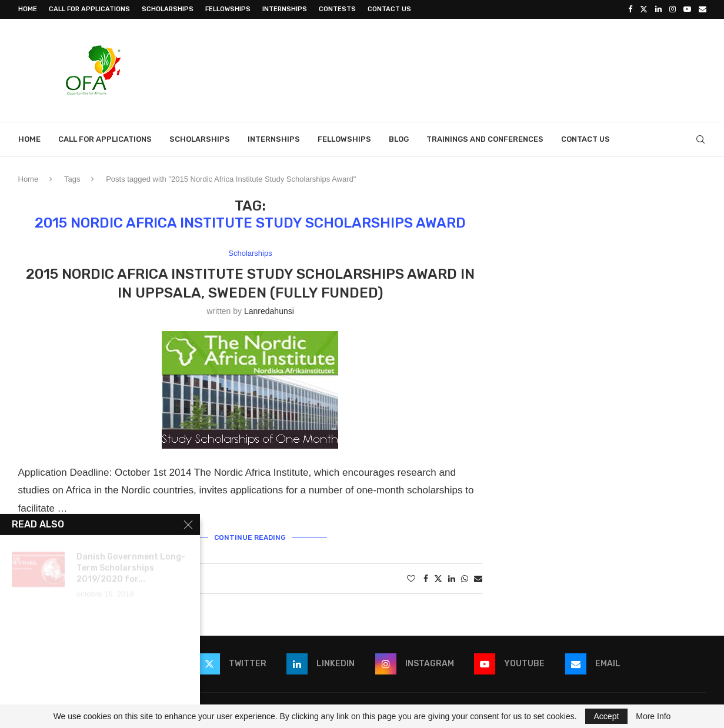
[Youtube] (687, 9)
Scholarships (168, 9)
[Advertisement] (492, 69)
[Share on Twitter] (438, 578)
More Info (653, 716)
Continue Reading (250, 537)
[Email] (703, 9)
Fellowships (228, 9)
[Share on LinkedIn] (452, 579)
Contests (337, 9)
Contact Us (389, 9)
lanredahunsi (269, 311)
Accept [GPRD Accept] (607, 716)
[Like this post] (411, 579)
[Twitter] (644, 9)
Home (28, 9)
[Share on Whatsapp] (465, 579)
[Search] (700, 139)
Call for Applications (89, 9)
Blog (399, 139)
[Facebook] (630, 9)
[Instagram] (673, 9)
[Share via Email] (478, 579)
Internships (285, 9)
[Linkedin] (658, 9)
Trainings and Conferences (485, 139)
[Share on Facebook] (426, 579)
